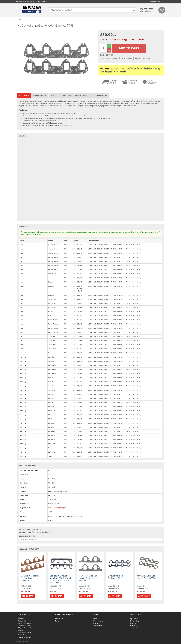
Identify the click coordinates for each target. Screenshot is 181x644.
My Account (134, 619)
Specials (96, 623)
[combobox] (90, 539)
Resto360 (21, 619)
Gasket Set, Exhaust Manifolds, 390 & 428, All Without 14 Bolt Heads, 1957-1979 (60, 579)
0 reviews (115, 58)
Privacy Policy (22, 635)
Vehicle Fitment (40, 95)
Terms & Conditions (24, 637)
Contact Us (32, 2)
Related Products (99, 95)
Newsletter (134, 626)
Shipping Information (25, 623)
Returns (58, 621)
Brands (95, 619)
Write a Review (127, 58)
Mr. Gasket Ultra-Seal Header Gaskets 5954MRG (88, 578)
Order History (134, 621)
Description (24, 95)
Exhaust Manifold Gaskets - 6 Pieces (116, 577)
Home (19, 19)
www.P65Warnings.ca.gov (57, 508)
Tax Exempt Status (24, 626)
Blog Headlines (98, 626)
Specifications (65, 95)
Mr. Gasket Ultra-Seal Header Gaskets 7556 (146, 577)
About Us (21, 630)
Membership (134, 628)
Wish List (133, 623)
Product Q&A (81, 95)
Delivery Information (25, 633)
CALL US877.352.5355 (152, 82)
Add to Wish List (142, 58)
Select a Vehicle (110, 68)
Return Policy (22, 621)
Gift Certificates (98, 621)
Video (53, 95)
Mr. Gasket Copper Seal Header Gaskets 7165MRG (31, 578)
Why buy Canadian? (24, 628)
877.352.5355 (21, 2)
